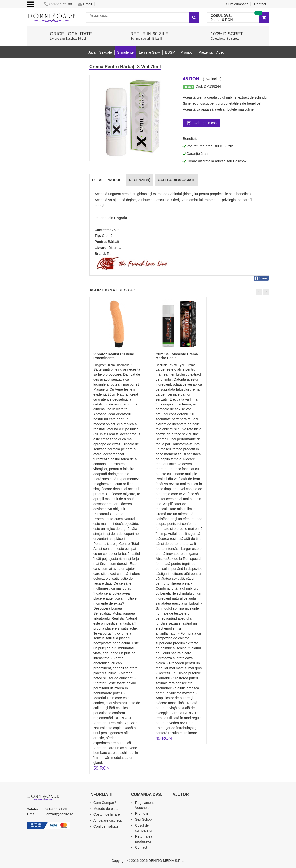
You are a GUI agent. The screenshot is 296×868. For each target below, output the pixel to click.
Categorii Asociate (177, 180)
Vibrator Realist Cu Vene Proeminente (114, 356)
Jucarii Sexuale (100, 52)
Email (85, 4)
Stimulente (125, 52)
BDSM (170, 52)
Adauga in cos (205, 123)
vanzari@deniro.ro (59, 814)
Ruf (110, 254)
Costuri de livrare (107, 814)
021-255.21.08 (58, 4)
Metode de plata (106, 809)
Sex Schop (144, 819)
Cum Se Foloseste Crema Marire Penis (177, 356)
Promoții (187, 52)
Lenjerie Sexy (149, 52)
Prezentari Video (211, 52)
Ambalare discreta (108, 820)
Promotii (141, 813)
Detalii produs (107, 180)
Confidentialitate (106, 826)
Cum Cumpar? (105, 803)
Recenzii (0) (140, 180)
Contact (260, 4)
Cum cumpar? (237, 4)
